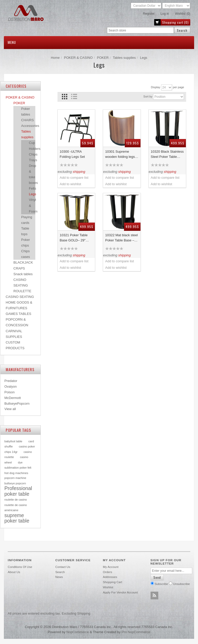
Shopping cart (113, 582)
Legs (32, 194)
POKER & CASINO (78, 58)
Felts (32, 188)
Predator (11, 381)
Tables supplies (124, 58)
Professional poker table (18, 491)
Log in (165, 14)
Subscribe (161, 584)
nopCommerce (77, 632)
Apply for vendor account (120, 592)
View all (10, 409)
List (74, 97)
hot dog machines (16, 473)
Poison (10, 392)
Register (149, 14)
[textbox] (141, 30)
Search (60, 572)
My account (111, 567)
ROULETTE (22, 291)
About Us (14, 572)
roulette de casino (16, 500)
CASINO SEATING (20, 297)
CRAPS (19, 268)
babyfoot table (13, 441)
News (59, 577)
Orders (108, 572)
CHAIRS (27, 120)
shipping (79, 172)
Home (55, 58)
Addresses (110, 577)
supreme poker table (17, 518)
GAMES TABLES (18, 314)
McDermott (13, 398)
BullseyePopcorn (17, 403)
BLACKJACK (23, 262)
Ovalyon (11, 386)
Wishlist (108, 587)
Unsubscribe (181, 584)
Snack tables (23, 274)
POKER (103, 58)
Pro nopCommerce (136, 632)
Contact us (63, 567)
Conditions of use (20, 567)
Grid (65, 97)
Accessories (30, 126)
